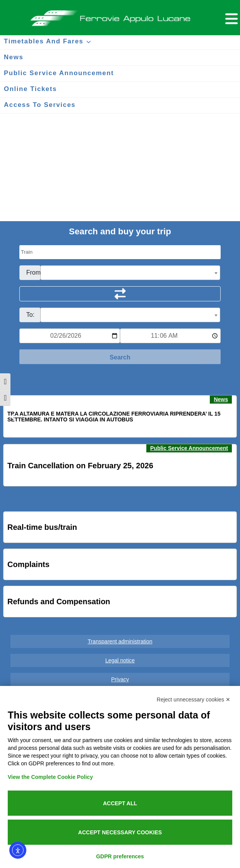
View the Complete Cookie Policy (50, 777)
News (221, 399)
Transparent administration (120, 641)
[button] (14, 417)
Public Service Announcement (189, 448)
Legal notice (120, 660)
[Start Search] (120, 357)
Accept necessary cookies (120, 832)
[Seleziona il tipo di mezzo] (120, 252)
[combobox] (130, 273)
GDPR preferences (120, 856)
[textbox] (130, 273)
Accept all (120, 803)
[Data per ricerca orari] (70, 336)
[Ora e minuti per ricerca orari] (170, 336)
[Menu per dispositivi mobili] (230, 18)
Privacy (120, 679)
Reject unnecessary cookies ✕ (194, 700)
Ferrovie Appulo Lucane (120, 16)
